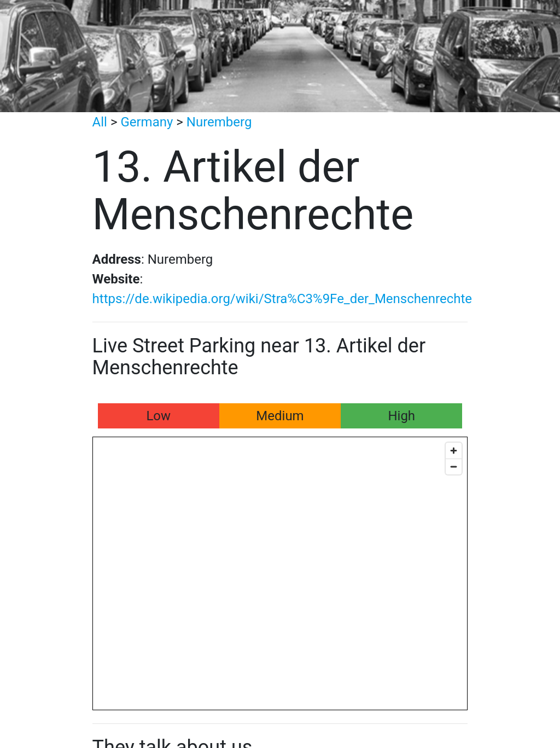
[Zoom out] (454, 466)
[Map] (280, 573)
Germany (147, 122)
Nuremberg (219, 122)
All (100, 122)
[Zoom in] (454, 451)
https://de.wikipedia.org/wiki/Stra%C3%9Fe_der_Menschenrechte (282, 299)
